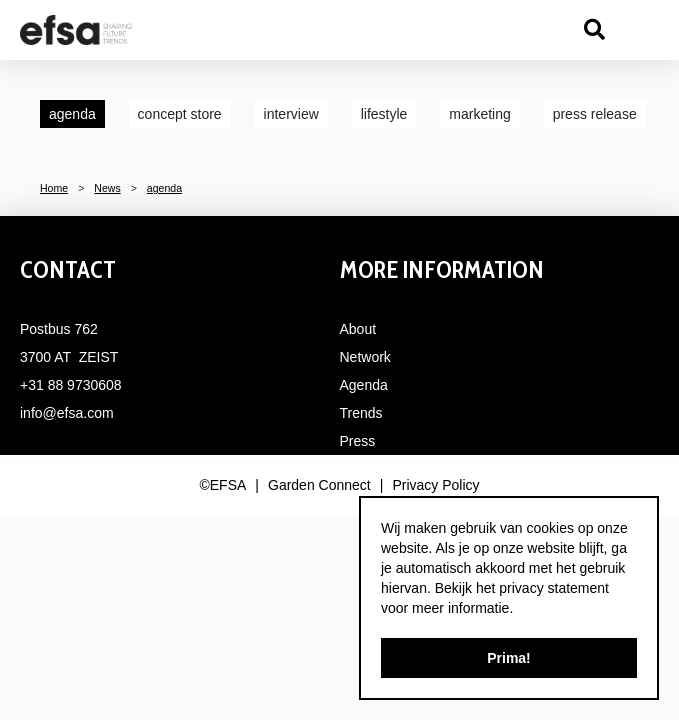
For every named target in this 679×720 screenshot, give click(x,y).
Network (365, 357)
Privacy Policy (435, 485)
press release (595, 114)
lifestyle (384, 114)
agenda (72, 114)
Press (358, 441)
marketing (479, 114)
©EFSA (222, 485)
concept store (180, 114)
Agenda (364, 385)
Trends (361, 413)
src (594, 30)
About (358, 329)
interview (291, 114)
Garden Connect (319, 485)
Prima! (509, 658)
